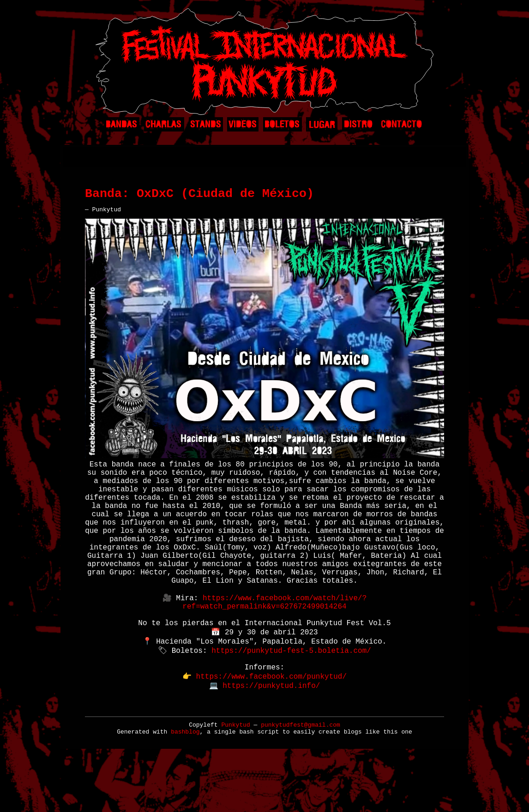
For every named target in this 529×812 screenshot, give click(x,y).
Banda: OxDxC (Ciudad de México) (199, 197)
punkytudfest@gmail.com (301, 777)
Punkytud (235, 777)
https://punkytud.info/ (271, 735)
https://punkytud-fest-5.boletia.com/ (291, 695)
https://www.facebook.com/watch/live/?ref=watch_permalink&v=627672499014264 (274, 639)
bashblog (185, 784)
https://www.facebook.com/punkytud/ (271, 725)
